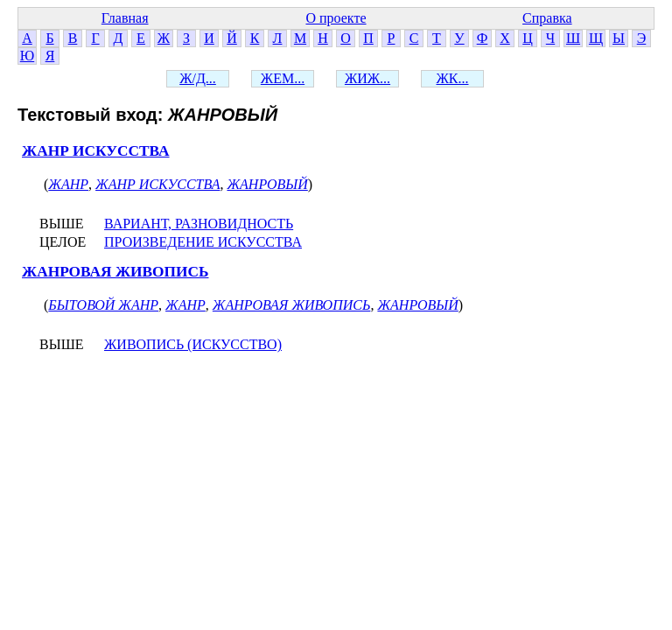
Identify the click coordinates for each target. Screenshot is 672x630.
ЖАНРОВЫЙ (267, 184)
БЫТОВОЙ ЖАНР (103, 305)
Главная (125, 18)
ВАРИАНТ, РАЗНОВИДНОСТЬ (199, 224)
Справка (547, 18)
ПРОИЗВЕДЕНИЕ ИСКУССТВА (203, 242)
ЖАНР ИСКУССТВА (96, 151)
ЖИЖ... (367, 78)
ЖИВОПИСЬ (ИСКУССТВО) (193, 344)
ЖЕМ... (283, 78)
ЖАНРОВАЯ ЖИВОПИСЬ (115, 272)
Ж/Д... (198, 78)
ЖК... (452, 78)
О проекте (336, 18)
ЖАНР (68, 184)
